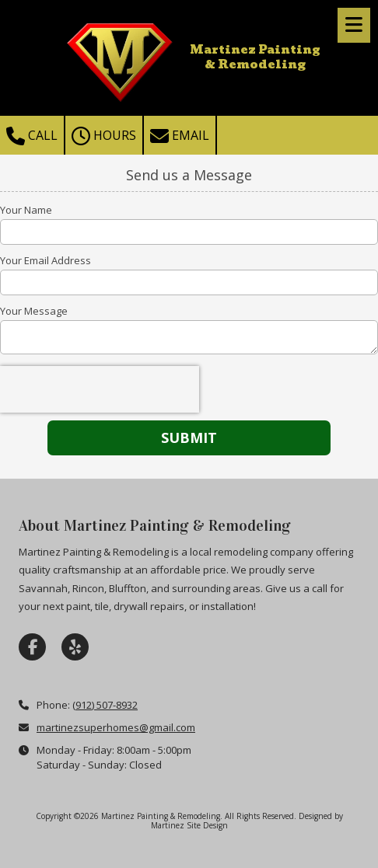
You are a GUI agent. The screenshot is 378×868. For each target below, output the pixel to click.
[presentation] (100, 389)
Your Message (34, 311)
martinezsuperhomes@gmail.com (116, 727)
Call (32, 136)
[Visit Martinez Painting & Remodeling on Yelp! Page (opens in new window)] (75, 647)
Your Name (26, 210)
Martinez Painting (255, 50)
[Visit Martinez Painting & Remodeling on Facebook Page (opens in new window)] (32, 647)
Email (180, 136)
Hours (104, 136)
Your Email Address (45, 260)
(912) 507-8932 (105, 705)
